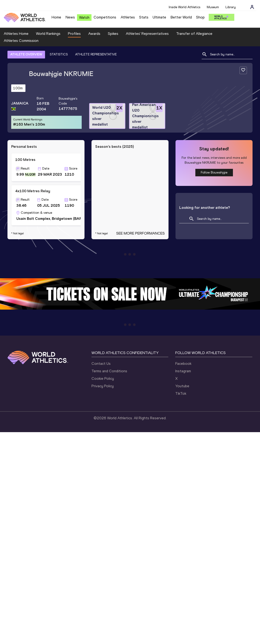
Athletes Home (16, 34)
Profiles (74, 34)
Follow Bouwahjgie (214, 172)
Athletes (128, 17)
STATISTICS (59, 54)
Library (231, 7)
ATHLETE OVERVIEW (26, 54)
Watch (84, 17)
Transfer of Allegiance (194, 34)
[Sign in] (252, 7)
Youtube (182, 386)
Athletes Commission (21, 41)
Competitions (105, 17)
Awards (94, 34)
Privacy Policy (103, 386)
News (70, 17)
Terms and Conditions (109, 371)
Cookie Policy (103, 378)
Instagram (183, 371)
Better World (181, 17)
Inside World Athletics (184, 7)
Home (56, 17)
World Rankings (48, 34)
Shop (200, 17)
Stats (144, 17)
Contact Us (101, 364)
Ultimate (159, 17)
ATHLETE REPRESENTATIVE (96, 54)
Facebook (183, 364)
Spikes (113, 34)
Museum (213, 7)
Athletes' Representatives (147, 34)
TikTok (181, 393)
